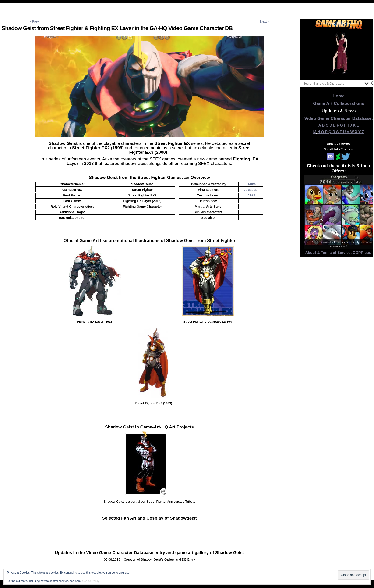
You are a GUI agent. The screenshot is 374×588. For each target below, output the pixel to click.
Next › (264, 21)
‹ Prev (34, 21)
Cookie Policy (91, 581)
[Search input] (333, 83)
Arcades (251, 190)
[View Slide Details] (339, 53)
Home (339, 96)
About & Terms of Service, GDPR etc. (339, 253)
